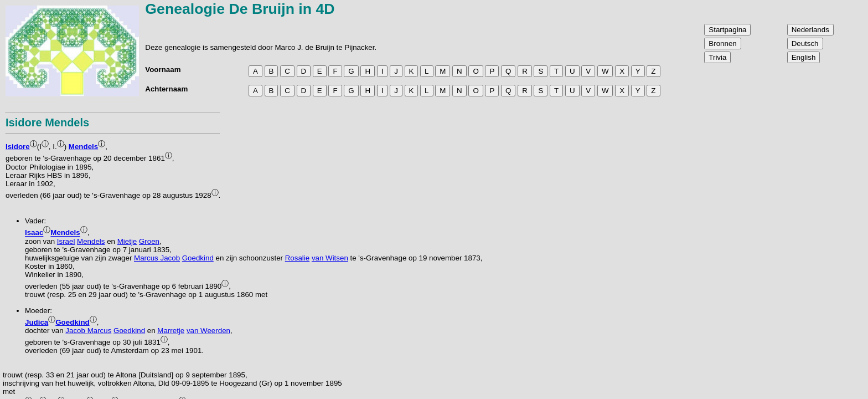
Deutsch (805, 44)
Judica (37, 322)
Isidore (18, 147)
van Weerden (208, 331)
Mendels (83, 147)
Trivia (717, 57)
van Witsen (330, 258)
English (804, 57)
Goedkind (198, 258)
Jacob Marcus (88, 331)
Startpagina (727, 30)
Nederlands (810, 30)
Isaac (34, 233)
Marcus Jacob (157, 258)
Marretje (171, 331)
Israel (66, 241)
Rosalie (297, 258)
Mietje (127, 241)
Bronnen (722, 44)
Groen (149, 241)
